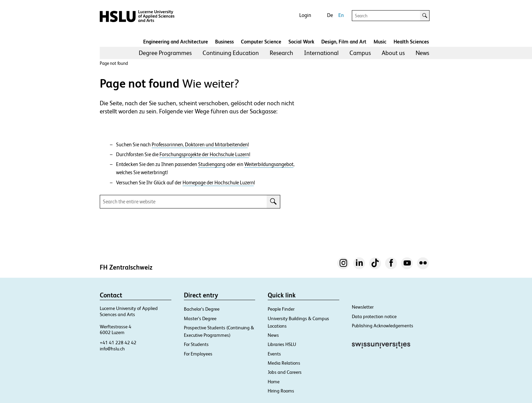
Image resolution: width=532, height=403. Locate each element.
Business (224, 42)
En (341, 15)
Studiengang (212, 164)
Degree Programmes (165, 53)
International (321, 53)
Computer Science (261, 42)
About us (393, 53)
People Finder (281, 309)
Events (274, 354)
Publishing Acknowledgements (383, 326)
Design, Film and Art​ (344, 42)
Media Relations (284, 363)
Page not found (114, 63)
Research (281, 53)
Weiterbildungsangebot (269, 164)
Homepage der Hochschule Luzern (218, 183)
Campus (360, 53)
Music (380, 42)
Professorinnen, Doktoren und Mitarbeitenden (200, 145)
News (422, 53)
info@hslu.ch (112, 349)
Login (305, 15)
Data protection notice (374, 316)
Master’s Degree (200, 318)
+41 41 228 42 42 (118, 343)
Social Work (301, 42)
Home (274, 382)
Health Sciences (411, 42)
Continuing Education (231, 53)
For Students (196, 344)
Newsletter (363, 307)
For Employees (198, 354)
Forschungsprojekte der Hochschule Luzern (204, 154)
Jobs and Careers (285, 372)
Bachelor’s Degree (202, 309)
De (330, 15)
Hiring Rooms (281, 391)
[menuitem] (165, 53)
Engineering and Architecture (176, 42)
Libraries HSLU (282, 344)
